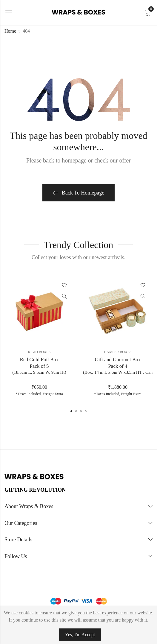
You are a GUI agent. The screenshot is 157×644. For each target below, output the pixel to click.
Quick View (64, 296)
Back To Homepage (78, 193)
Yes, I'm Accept (80, 635)
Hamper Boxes (118, 352)
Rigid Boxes (39, 352)
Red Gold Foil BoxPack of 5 (39, 366)
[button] (71, 411)
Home (10, 31)
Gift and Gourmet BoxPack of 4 (118, 366)
